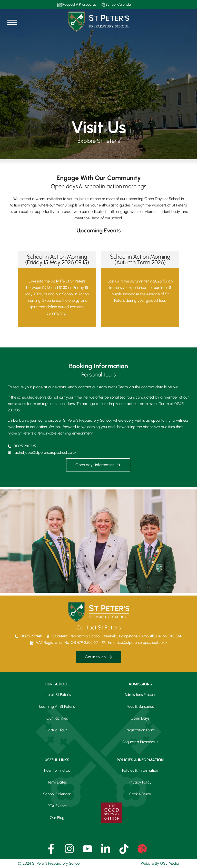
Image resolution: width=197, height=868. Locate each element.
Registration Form (140, 730)
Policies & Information (140, 770)
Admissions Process (140, 695)
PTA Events (57, 806)
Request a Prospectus (140, 742)
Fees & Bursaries (140, 706)
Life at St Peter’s (57, 695)
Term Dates (57, 782)
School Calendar (116, 5)
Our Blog (57, 818)
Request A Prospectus (77, 5)
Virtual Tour (57, 730)
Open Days (140, 718)
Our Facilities (57, 718)
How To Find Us (57, 770)
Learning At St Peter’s (57, 706)
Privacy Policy (140, 782)
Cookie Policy (140, 794)
